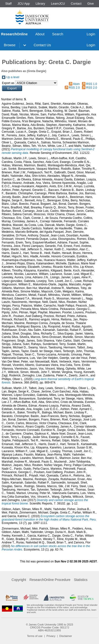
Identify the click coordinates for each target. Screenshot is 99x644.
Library (40, 4)
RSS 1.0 (92, 84)
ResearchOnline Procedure (50, 580)
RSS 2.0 (74, 88)
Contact (76, 4)
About (40, 34)
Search (58, 34)
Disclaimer (66, 636)
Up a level (13, 77)
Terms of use (35, 636)
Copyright (19, 580)
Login (91, 34)
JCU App (24, 4)
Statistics (81, 580)
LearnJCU (58, 4)
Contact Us (42, 45)
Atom (76, 84)
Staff (8, 4)
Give (91, 4)
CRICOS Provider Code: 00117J (49, 627)
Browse (10, 45)
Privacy (51, 636)
